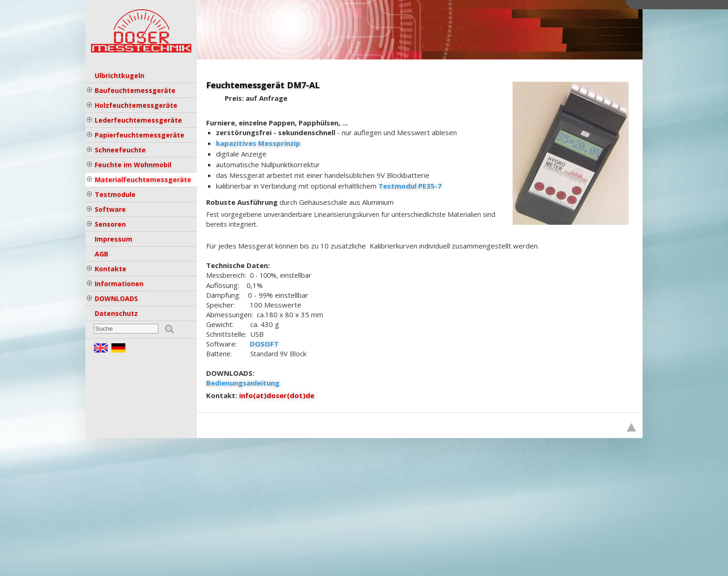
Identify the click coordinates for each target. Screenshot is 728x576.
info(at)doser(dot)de (277, 395)
